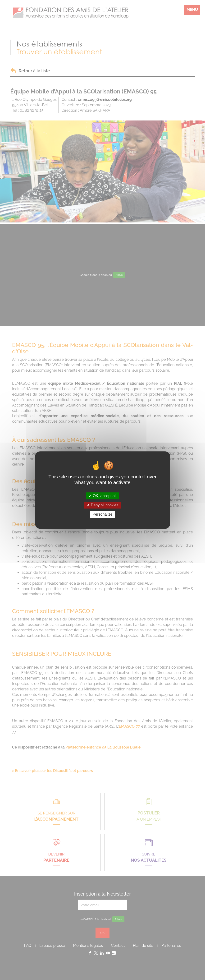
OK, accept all (102, 496)
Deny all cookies (103, 505)
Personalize (103, 515)
